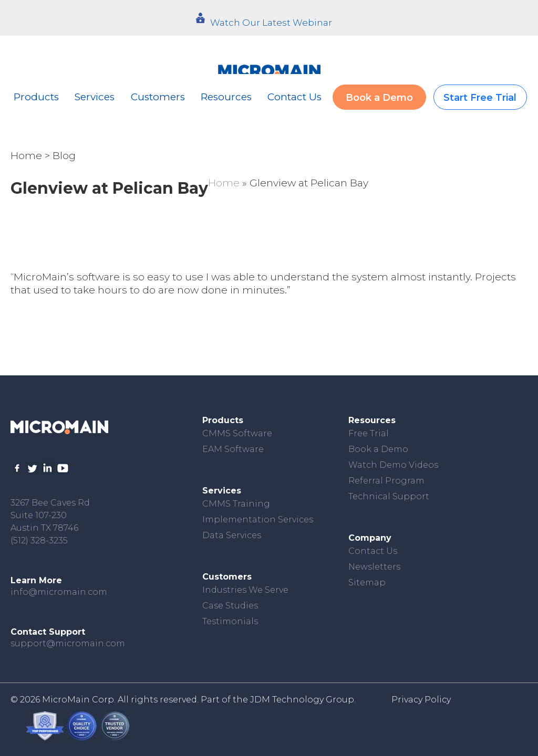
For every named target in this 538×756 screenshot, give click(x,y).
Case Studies (230, 606)
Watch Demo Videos (393, 465)
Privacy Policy (421, 700)
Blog (64, 156)
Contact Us (294, 97)
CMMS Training (236, 504)
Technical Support (389, 496)
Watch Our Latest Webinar (271, 23)
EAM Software (233, 449)
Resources (226, 97)
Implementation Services (258, 519)
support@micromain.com (68, 643)
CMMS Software (237, 433)
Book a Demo (379, 98)
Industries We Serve (245, 590)
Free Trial (369, 433)
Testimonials (230, 621)
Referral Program (386, 481)
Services (95, 97)
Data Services (232, 535)
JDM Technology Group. (303, 700)
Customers (158, 97)
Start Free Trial (480, 98)
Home (26, 156)
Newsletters (374, 567)
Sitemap (367, 582)
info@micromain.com (59, 592)
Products (36, 97)
